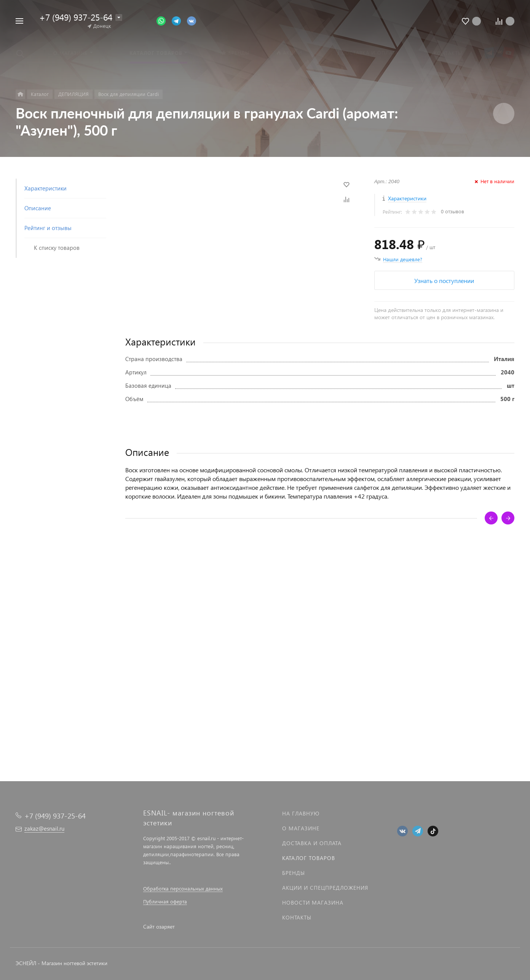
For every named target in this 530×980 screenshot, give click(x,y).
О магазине (301, 828)
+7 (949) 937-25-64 (76, 17)
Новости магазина (313, 902)
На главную (301, 813)
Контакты (297, 917)
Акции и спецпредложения (325, 888)
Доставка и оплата (312, 843)
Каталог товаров (309, 858)
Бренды (294, 873)
